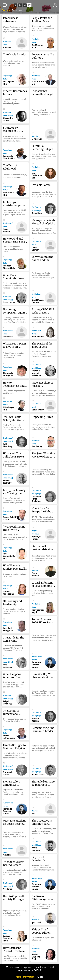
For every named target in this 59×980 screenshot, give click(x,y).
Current (6, 10)
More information (25, 977)
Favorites (17, 10)
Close (40, 977)
